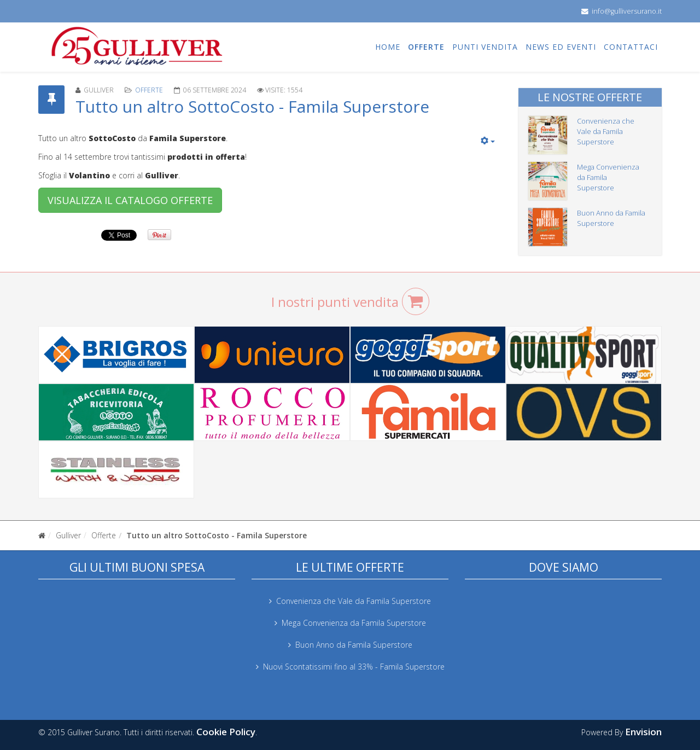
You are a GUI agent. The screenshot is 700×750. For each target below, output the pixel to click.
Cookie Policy (226, 732)
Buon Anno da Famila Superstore (611, 218)
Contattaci (631, 47)
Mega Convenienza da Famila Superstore (354, 623)
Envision (643, 732)
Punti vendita (485, 47)
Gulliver (68, 535)
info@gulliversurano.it (627, 11)
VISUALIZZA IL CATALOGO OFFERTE (130, 200)
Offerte (426, 47)
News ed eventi (561, 47)
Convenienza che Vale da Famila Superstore (606, 131)
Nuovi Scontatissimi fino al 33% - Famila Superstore (354, 667)
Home (388, 47)
